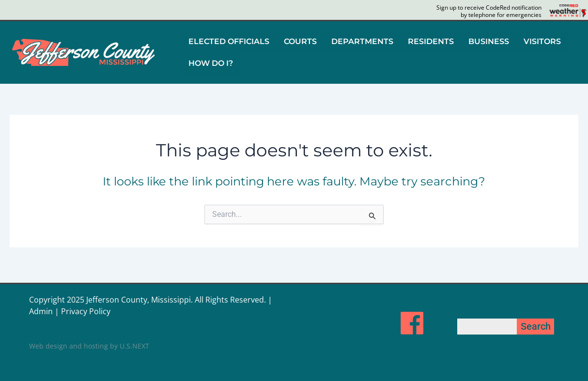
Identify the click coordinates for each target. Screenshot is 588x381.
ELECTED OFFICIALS (229, 41)
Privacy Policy (86, 311)
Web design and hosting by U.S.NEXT (89, 346)
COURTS (300, 41)
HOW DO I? (211, 63)
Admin (41, 311)
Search (536, 326)
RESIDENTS (431, 41)
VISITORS (542, 41)
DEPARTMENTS (362, 41)
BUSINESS (489, 41)
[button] (229, 42)
